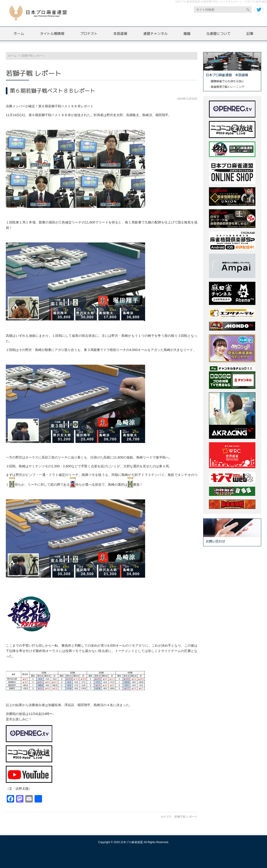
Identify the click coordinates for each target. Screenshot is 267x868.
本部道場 (120, 34)
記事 (250, 34)
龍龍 (187, 34)
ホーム (19, 34)
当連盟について (218, 34)
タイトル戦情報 (52, 34)
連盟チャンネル (155, 34)
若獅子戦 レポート (186, 817)
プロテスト (89, 34)
